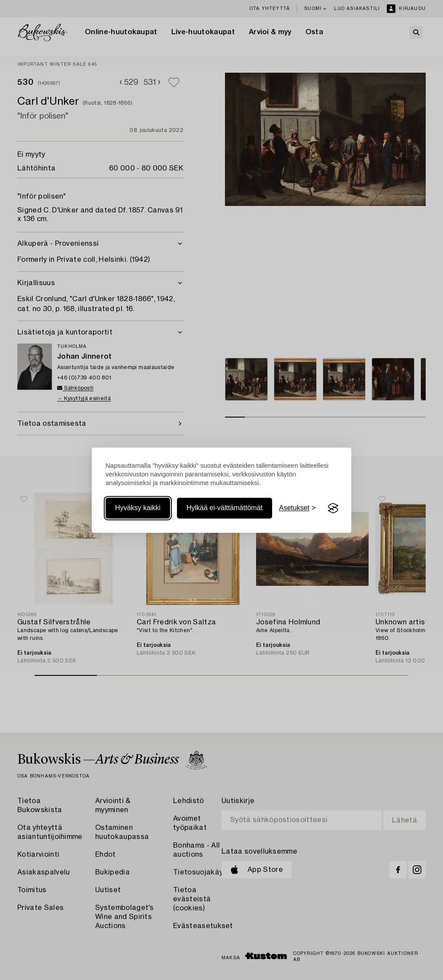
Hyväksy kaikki (138, 508)
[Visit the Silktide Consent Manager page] (333, 508)
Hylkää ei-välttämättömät (225, 508)
